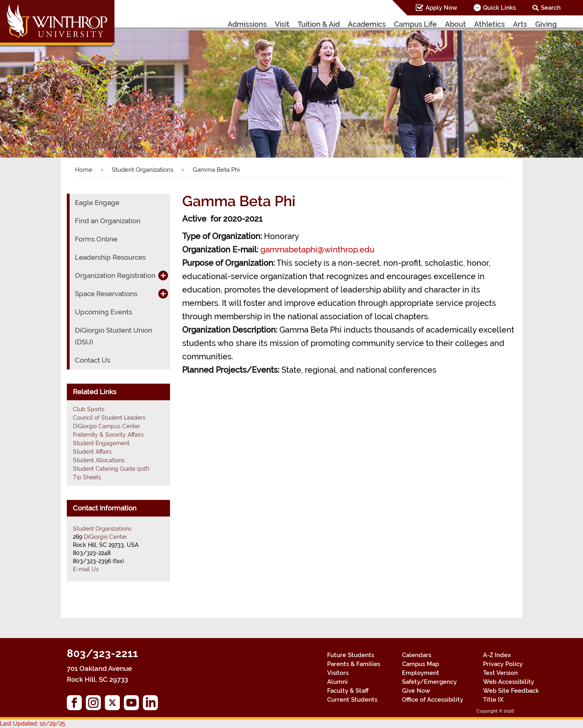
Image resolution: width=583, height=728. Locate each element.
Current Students (352, 700)
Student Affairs (92, 452)
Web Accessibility (509, 682)
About (455, 24)
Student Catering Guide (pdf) (111, 469)
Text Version (500, 673)
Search (551, 8)
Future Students (351, 655)
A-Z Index (497, 655)
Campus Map (420, 664)
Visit (282, 24)
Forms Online (96, 239)
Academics (367, 24)
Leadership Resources (110, 257)
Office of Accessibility (433, 700)
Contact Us (93, 360)
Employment (421, 673)
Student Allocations (99, 460)
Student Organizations (143, 170)
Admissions (247, 24)
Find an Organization (108, 221)
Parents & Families (354, 664)
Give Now (416, 691)
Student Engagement (101, 443)
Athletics (489, 24)
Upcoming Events (103, 312)
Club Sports (89, 409)
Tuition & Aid (319, 24)
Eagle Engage (97, 203)
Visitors (338, 673)
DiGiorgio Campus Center (106, 426)
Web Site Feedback (511, 691)
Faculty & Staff (348, 691)
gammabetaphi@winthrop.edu (317, 250)
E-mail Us (86, 569)
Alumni (337, 682)
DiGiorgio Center (105, 537)
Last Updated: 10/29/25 (33, 724)
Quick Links (499, 8)
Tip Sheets (87, 477)
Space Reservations (106, 294)
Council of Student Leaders (109, 418)
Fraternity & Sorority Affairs (108, 435)
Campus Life (415, 24)
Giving (546, 24)
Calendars (417, 655)
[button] (44, 87)
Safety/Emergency (429, 682)
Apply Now (441, 8)
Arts (520, 24)
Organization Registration (115, 275)
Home (84, 170)
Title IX (493, 700)
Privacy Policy (503, 664)
